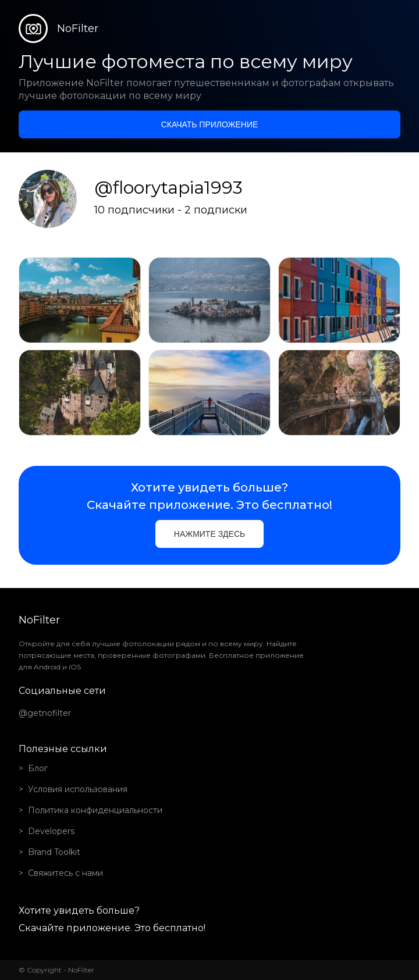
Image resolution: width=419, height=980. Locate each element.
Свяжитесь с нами (65, 873)
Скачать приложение (210, 124)
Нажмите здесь (210, 534)
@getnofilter (45, 713)
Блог (38, 768)
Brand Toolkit (54, 852)
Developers (51, 831)
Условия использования (78, 789)
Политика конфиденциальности (95, 810)
